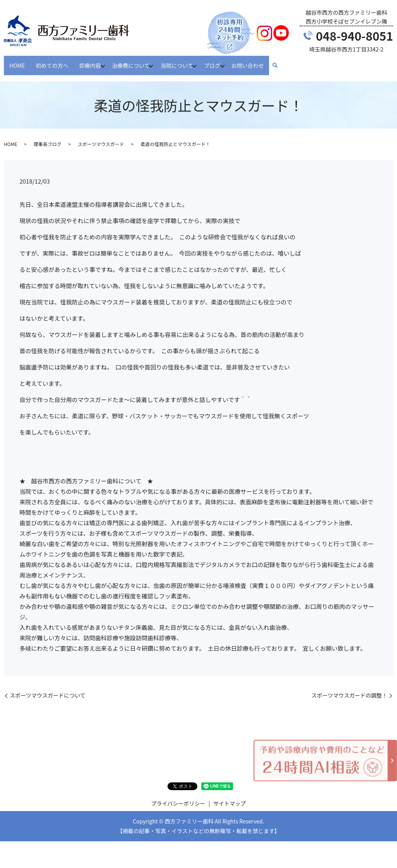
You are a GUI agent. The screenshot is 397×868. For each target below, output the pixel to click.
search (285, 62)
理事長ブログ (47, 137)
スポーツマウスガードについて (47, 688)
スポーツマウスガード (101, 137)
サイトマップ (230, 796)
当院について (182, 61)
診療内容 (90, 61)
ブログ (220, 61)
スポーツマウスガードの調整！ (349, 688)
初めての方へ (52, 61)
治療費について (133, 61)
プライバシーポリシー (178, 796)
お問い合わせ (258, 61)
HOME (17, 61)
